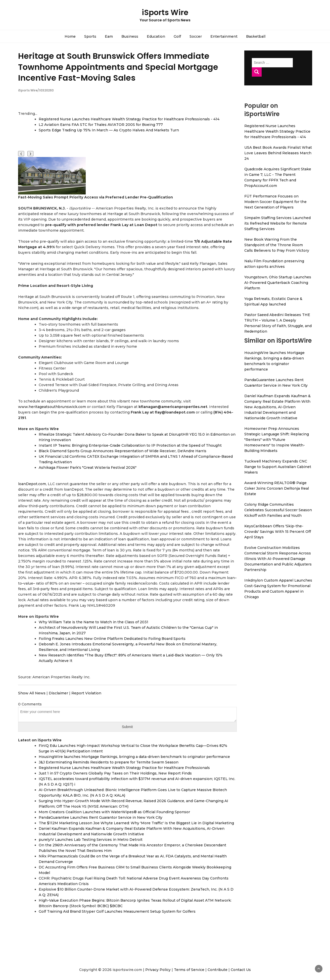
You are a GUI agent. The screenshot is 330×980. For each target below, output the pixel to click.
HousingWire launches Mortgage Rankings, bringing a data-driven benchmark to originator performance (134, 757)
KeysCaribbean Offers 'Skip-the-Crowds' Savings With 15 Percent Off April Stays (278, 532)
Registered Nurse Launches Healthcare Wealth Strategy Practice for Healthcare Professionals (124, 768)
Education (156, 36)
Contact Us (241, 970)
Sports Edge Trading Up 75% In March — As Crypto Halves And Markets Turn (109, 130)
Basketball (256, 36)
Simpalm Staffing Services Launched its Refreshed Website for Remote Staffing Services (277, 223)
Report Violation (86, 693)
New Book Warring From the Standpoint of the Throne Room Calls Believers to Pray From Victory (277, 245)
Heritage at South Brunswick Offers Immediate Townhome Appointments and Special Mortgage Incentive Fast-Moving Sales (118, 67)
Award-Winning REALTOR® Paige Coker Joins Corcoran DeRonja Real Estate (277, 488)
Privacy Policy (158, 970)
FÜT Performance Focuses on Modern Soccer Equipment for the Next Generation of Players (275, 202)
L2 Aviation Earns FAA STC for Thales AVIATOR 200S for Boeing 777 (101, 125)
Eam (109, 36)
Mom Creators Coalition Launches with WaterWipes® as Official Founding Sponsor (114, 812)
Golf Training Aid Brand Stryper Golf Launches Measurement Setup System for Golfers (117, 911)
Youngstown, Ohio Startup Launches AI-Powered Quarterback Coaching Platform (278, 283)
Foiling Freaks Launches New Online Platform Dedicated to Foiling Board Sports (112, 639)
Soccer (196, 36)
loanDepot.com (32, 484)
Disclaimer (58, 693)
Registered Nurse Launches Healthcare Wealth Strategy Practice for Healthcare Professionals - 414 (129, 119)
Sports (90, 36)
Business (130, 36)
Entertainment (224, 36)
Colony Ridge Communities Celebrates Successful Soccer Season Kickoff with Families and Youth (278, 510)
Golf (177, 36)
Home (70, 36)
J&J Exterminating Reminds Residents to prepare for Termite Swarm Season (109, 762)
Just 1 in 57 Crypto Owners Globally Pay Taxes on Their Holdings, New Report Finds (115, 773)
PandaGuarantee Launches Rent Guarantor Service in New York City (101, 817)
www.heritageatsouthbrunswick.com (52, 407)
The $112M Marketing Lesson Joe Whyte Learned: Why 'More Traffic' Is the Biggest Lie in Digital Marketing (136, 823)
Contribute (218, 970)
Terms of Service (189, 970)
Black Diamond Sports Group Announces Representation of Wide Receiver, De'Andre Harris (123, 451)
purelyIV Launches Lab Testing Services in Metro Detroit (91, 840)
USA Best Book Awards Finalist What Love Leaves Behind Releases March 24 (278, 153)
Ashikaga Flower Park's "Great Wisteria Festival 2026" (88, 468)
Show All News (32, 693)
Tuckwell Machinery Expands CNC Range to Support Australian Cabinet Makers (278, 467)
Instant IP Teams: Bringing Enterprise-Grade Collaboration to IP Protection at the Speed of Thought (130, 445)
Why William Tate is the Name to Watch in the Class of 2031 (93, 622)
